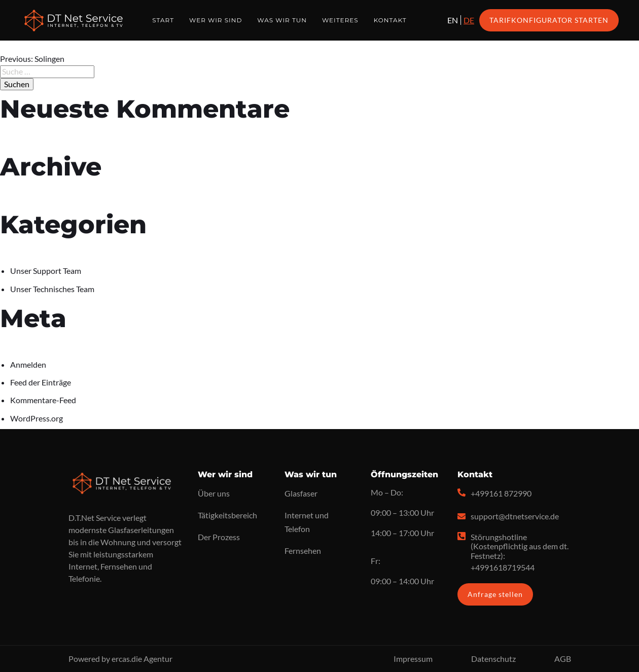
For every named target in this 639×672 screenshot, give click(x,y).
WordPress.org (37, 418)
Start (163, 20)
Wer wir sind (216, 20)
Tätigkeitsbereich (227, 515)
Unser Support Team (46, 271)
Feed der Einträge (41, 382)
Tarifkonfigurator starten (549, 20)
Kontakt (390, 20)
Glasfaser (301, 493)
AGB (563, 659)
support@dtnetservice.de (515, 516)
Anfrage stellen (495, 594)
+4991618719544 (503, 567)
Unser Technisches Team (52, 289)
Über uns (214, 493)
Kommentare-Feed (43, 400)
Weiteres (340, 20)
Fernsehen (303, 551)
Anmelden (28, 364)
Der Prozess (219, 537)
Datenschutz (493, 659)
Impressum (413, 659)
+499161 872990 (501, 493)
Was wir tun (282, 20)
